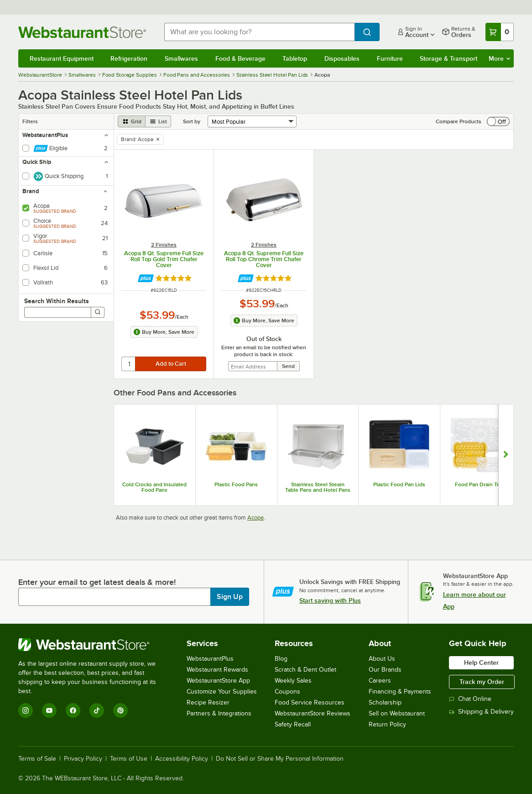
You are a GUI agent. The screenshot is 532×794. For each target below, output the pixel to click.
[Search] (98, 312)
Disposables (342, 58)
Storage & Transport (449, 58)
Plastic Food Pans (236, 484)
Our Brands (385, 670)
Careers (380, 681)
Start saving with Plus (330, 600)
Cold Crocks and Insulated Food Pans (154, 487)
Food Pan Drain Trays (481, 484)
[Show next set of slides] (506, 455)
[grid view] (132, 121)
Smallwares (181, 58)
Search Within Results (57, 301)
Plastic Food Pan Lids (399, 484)
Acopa (256, 518)
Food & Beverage (240, 58)
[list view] (158, 121)
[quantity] (129, 364)
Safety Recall (293, 724)
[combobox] (259, 32)
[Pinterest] (120, 710)
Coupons (287, 691)
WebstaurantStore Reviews (313, 713)
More (499, 58)
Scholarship (385, 702)
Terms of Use (129, 759)
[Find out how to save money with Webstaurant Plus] (146, 278)
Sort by (192, 121)
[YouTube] (49, 710)
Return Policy (387, 724)
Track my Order (482, 682)
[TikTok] (97, 710)
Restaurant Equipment (62, 58)
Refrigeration (129, 58)
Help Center (481, 663)
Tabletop (295, 58)
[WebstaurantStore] (93, 645)
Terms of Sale (37, 759)
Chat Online (470, 699)
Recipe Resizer (208, 702)
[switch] (498, 121)
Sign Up (230, 597)
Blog (281, 659)
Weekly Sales (293, 681)
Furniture (390, 58)
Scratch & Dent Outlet (305, 670)
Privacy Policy (83, 759)
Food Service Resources (310, 702)
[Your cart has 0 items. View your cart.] (500, 32)
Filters (30, 121)
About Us (382, 659)
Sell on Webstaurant (397, 713)
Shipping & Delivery (481, 712)
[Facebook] (73, 710)
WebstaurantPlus (210, 659)
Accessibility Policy (182, 759)
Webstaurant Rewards (217, 670)
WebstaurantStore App (218, 681)
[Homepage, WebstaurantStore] (84, 32)
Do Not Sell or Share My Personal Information (280, 759)
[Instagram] (26, 710)
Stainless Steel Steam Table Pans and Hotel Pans (318, 487)
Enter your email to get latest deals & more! (97, 582)
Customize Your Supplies (222, 691)
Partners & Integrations (219, 713)
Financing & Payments (400, 691)
